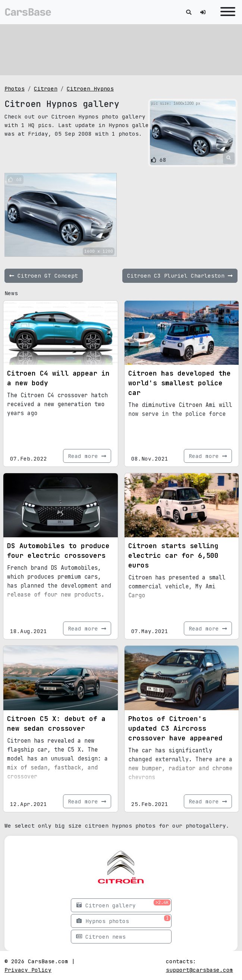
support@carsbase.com (199, 970)
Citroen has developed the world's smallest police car (180, 383)
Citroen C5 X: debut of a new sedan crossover (56, 723)
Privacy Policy (28, 970)
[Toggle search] (189, 12)
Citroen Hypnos (90, 88)
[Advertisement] (121, 48)
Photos (15, 88)
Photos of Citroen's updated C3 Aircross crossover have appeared (175, 728)
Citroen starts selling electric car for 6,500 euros (173, 555)
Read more (87, 456)
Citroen (46, 88)
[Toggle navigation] (226, 12)
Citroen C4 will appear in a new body (58, 378)
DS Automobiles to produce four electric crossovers (58, 551)
